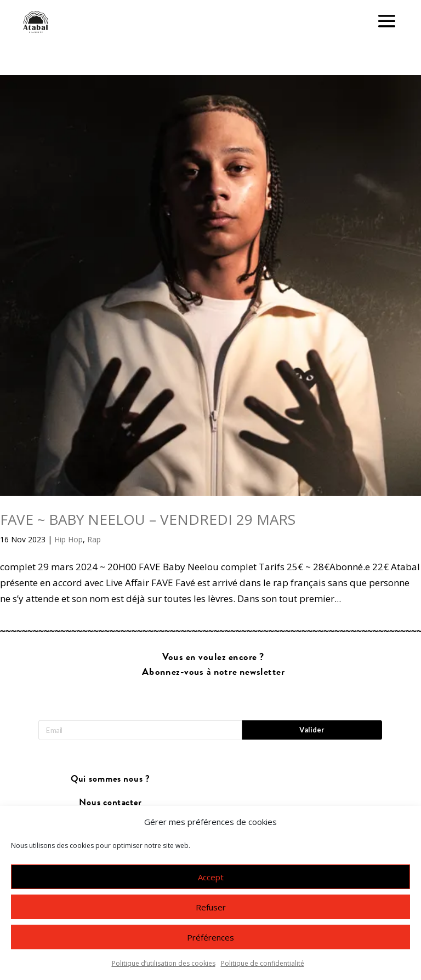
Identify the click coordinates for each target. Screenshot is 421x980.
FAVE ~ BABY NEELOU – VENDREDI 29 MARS (148, 519)
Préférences (210, 937)
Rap (94, 539)
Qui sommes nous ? (110, 779)
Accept (211, 877)
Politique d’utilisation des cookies (164, 963)
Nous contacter (110, 802)
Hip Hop (69, 539)
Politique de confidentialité (263, 963)
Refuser (211, 907)
